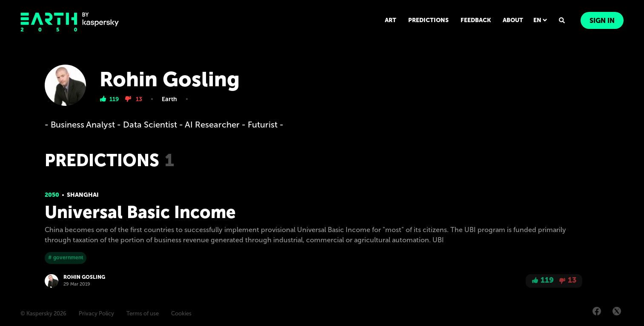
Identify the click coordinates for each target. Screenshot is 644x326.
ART (391, 20)
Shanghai (83, 195)
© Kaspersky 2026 (43, 313)
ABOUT (513, 20)
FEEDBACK (476, 20)
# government (66, 258)
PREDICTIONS (428, 20)
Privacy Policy (96, 313)
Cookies (181, 313)
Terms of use (143, 313)
